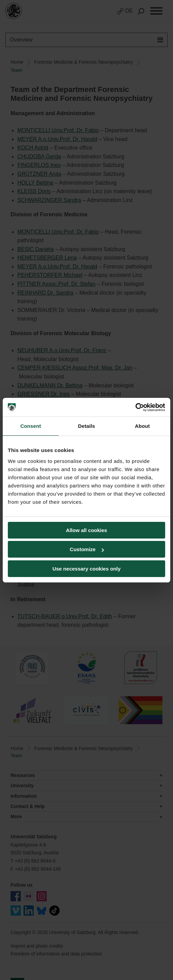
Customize (87, 549)
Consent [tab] (31, 426)
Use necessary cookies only (86, 569)
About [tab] (142, 426)
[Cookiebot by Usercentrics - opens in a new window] (135, 407)
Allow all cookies (87, 530)
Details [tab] (86, 426)
